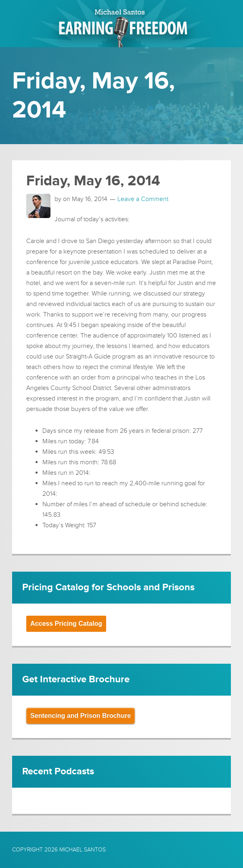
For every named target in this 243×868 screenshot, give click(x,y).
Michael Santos (83, 850)
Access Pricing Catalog (66, 624)
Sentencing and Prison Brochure (81, 716)
